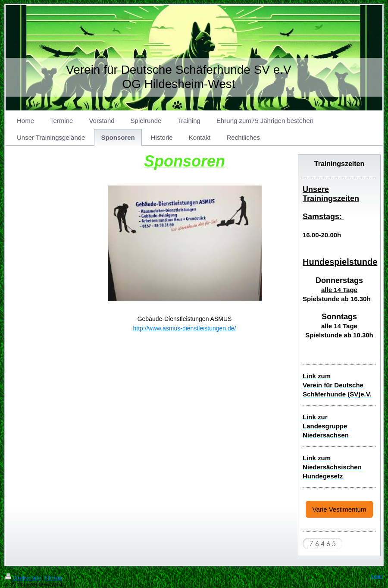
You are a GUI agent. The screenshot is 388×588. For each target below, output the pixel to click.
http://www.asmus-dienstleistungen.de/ (185, 328)
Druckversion (23, 578)
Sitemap (53, 578)
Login (377, 576)
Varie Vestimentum (339, 509)
